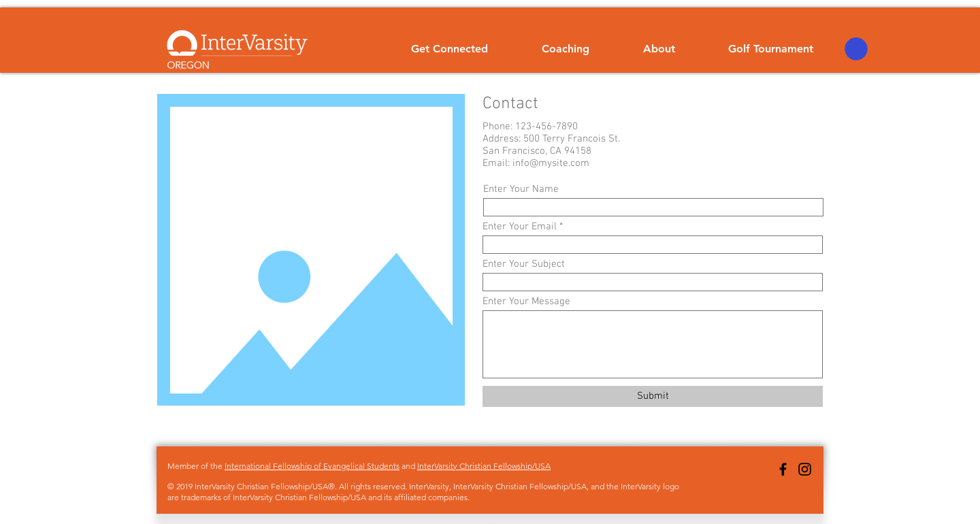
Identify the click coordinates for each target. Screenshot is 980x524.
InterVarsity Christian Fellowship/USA (484, 466)
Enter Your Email (520, 227)
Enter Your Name (521, 190)
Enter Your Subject (524, 264)
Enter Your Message (526, 302)
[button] (856, 49)
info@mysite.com (551, 163)
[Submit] (653, 396)
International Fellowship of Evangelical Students (312, 466)
